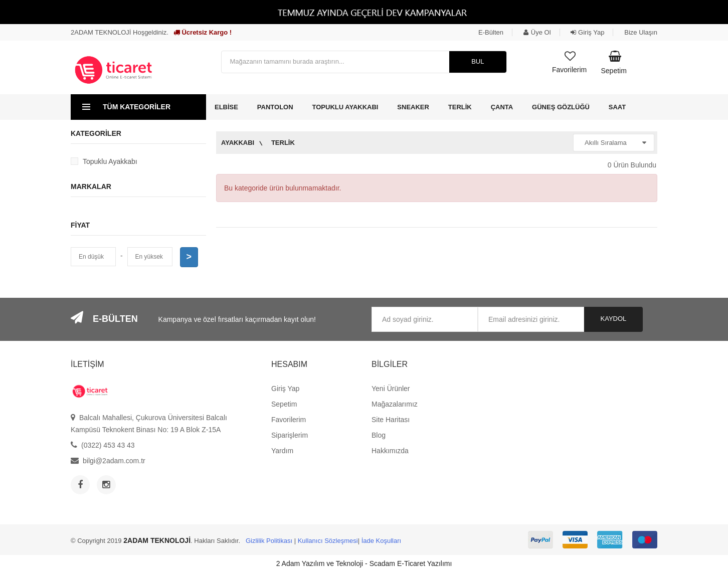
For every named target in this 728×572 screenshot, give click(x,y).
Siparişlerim (290, 435)
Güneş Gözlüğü (561, 107)
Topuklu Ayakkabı (345, 107)
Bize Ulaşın (641, 32)
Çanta (502, 107)
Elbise (226, 107)
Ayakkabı (238, 143)
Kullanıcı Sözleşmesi (328, 541)
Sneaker (413, 107)
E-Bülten (491, 32)
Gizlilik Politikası (269, 541)
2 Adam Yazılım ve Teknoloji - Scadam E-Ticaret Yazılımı (364, 563)
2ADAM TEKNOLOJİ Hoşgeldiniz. (120, 32)
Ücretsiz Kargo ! (203, 32)
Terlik (460, 107)
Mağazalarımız (395, 404)
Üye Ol (537, 32)
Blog (379, 435)
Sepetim (284, 404)
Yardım (282, 451)
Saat (617, 107)
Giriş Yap (587, 32)
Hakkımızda (390, 451)
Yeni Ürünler (391, 389)
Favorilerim (289, 420)
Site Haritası (391, 420)
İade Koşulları (382, 541)
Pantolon (275, 107)
